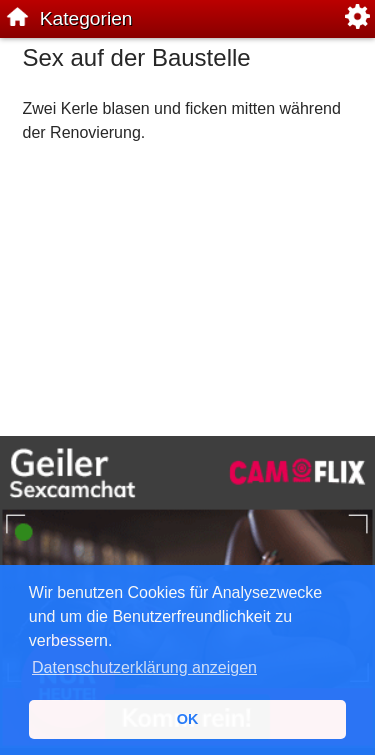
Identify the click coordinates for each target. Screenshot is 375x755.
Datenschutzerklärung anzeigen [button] (144, 667)
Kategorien (86, 18)
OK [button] (188, 719)
